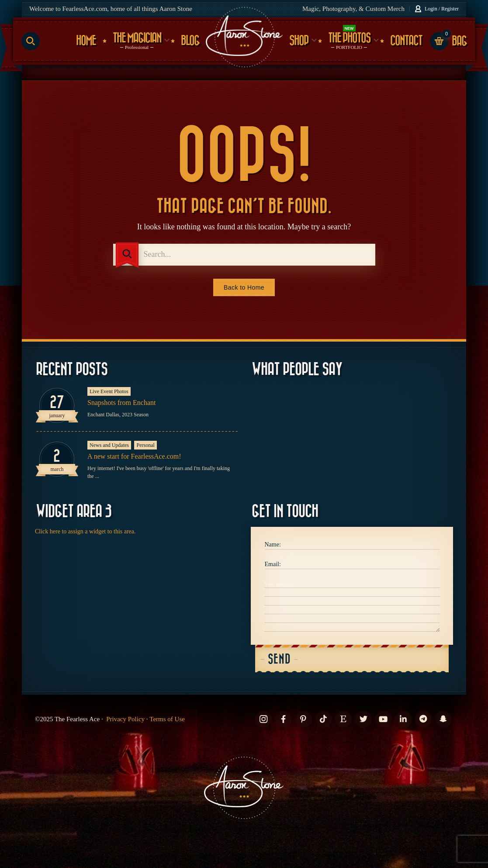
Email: (273, 564)
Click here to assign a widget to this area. (85, 531)
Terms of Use (167, 719)
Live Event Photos (109, 391)
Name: (273, 545)
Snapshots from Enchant (121, 403)
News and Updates (109, 445)
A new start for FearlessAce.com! (134, 456)
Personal (145, 445)
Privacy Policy (125, 719)
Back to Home (244, 287)
